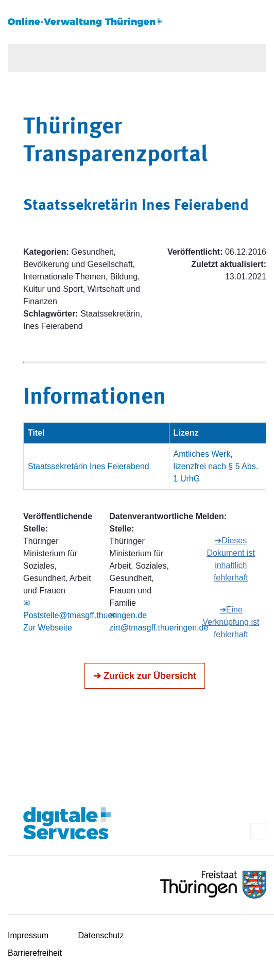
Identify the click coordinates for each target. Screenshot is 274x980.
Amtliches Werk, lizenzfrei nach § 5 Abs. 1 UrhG (216, 466)
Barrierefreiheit (35, 953)
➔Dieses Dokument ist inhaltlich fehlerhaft (231, 559)
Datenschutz (101, 935)
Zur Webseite (48, 628)
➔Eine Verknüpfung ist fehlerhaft (231, 622)
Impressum (28, 935)
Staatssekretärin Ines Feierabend (89, 466)
